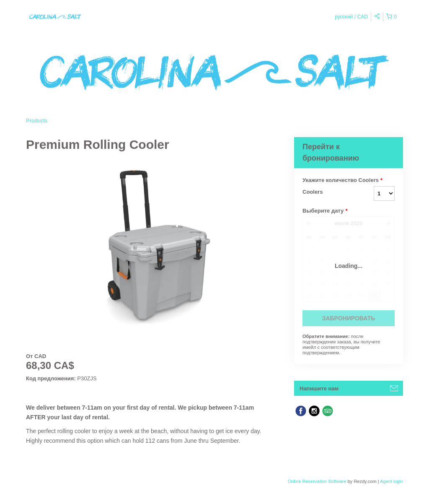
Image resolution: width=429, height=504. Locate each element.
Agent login (392, 481)
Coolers (313, 192)
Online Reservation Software (317, 481)
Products (37, 121)
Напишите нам (319, 388)
